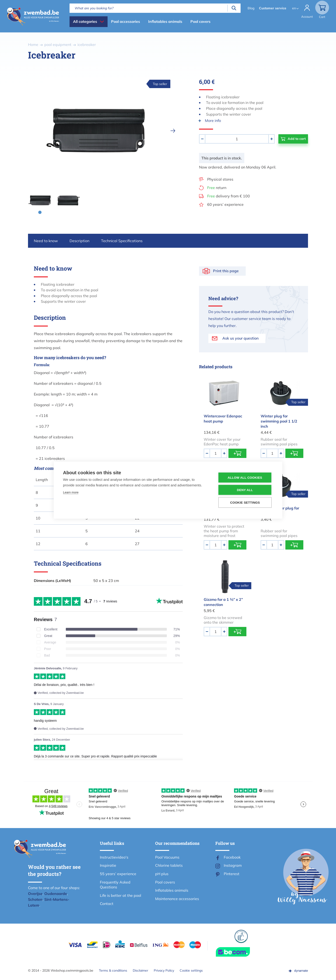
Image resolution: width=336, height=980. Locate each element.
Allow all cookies (245, 477)
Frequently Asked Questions (115, 885)
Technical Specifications (122, 241)
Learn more (71, 492)
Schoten (35, 899)
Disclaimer (140, 970)
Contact (107, 904)
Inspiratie (108, 865)
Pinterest (232, 874)
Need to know (46, 241)
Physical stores (220, 179)
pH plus (162, 874)
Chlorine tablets (169, 865)
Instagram (233, 865)
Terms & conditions (113, 970)
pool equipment (58, 45)
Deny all (245, 490)
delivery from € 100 (229, 196)
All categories (85, 21)
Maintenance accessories (177, 899)
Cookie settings (191, 970)
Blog (251, 8)
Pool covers (200, 21)
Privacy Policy (164, 970)
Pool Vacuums (167, 857)
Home (33, 45)
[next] (173, 131)
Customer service (273, 8)
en (294, 8)
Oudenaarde (56, 894)
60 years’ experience (225, 204)
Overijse (35, 894)
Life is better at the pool (121, 895)
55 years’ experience (118, 874)
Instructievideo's (114, 857)
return (217, 188)
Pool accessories (126, 21)
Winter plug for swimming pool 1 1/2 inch (279, 421)
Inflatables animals (165, 21)
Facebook (232, 857)
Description (79, 241)
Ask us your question (240, 338)
